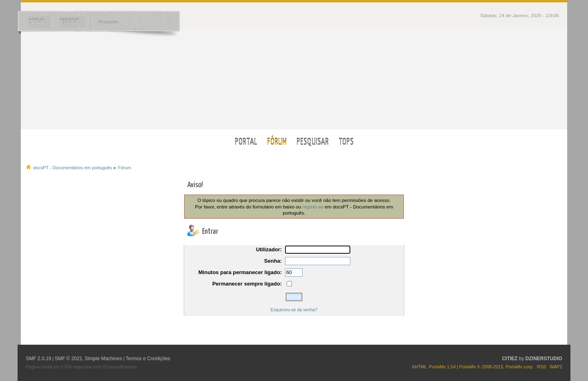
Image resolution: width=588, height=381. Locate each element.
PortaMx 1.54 (442, 367)
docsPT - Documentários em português (294, 78)
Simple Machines (103, 359)
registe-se (313, 207)
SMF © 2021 (69, 359)
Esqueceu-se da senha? (294, 310)
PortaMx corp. (519, 367)
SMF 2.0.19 (38, 359)
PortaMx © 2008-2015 (481, 367)
